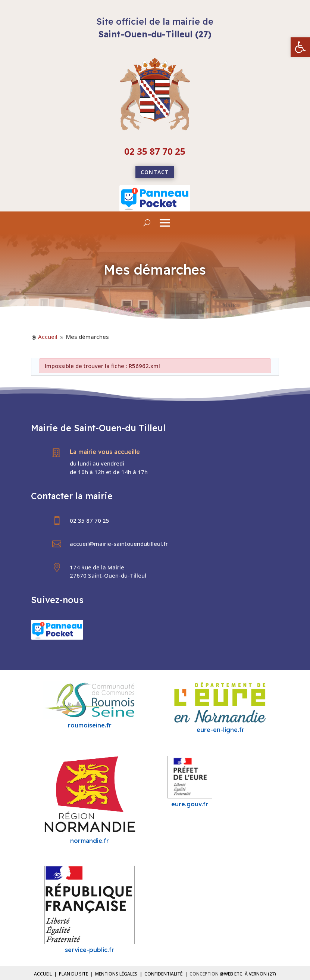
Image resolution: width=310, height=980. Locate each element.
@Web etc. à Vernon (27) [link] (248, 974)
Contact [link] (155, 172)
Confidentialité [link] (163, 974)
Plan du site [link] (73, 974)
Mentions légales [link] (116, 974)
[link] (300, 47)
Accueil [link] (43, 974)
